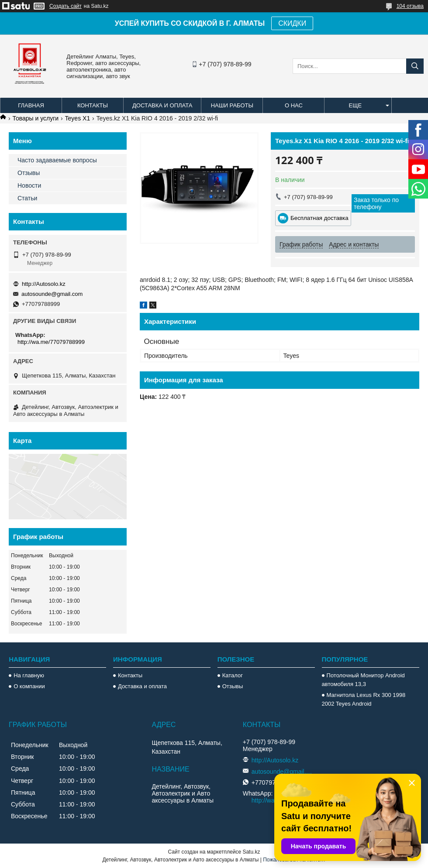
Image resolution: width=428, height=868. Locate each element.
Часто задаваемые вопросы (57, 160)
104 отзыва (410, 6)
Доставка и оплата (162, 105)
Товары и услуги (35, 118)
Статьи (27, 198)
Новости (29, 185)
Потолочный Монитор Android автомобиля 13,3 (363, 680)
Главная (31, 105)
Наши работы (232, 105)
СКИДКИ (292, 23)
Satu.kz (251, 852)
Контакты (93, 105)
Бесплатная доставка (319, 218)
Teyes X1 (78, 118)
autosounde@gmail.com (52, 294)
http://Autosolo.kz (44, 284)
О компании (29, 686)
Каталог (233, 675)
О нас (294, 105)
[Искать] (415, 66)
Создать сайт (66, 6)
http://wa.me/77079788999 (51, 342)
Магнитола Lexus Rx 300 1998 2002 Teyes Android (364, 699)
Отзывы (29, 173)
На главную (29, 675)
